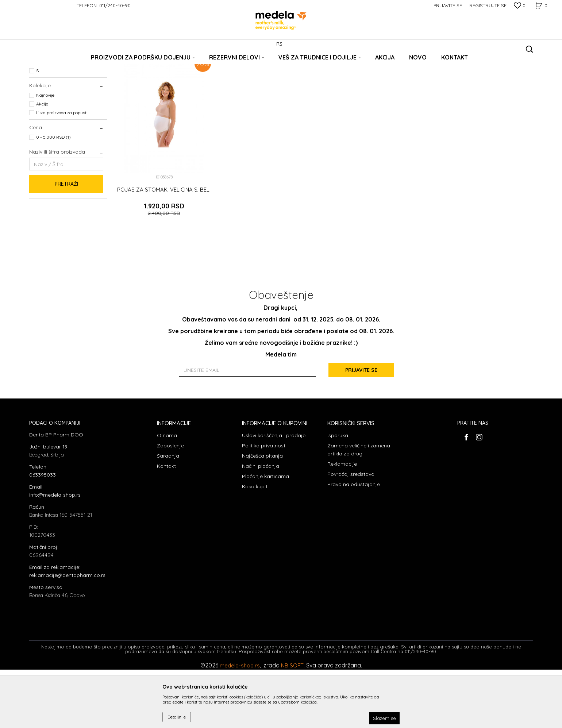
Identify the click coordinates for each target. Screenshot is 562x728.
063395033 (43, 533)
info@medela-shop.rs (55, 553)
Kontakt (166, 524)
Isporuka (338, 493)
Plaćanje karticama (265, 534)
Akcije (42, 162)
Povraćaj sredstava (351, 532)
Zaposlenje (170, 504)
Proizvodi (71, 63)
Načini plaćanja (261, 524)
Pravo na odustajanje (354, 542)
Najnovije (45, 153)
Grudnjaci (42, 96)
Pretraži (66, 242)
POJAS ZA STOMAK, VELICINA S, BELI (164, 248)
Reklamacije (342, 522)
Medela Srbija (43, 63)
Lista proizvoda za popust (61, 171)
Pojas (38, 105)
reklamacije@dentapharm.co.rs (67, 633)
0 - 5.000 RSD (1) (53, 195)
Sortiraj (351, 75)
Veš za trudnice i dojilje (108, 63)
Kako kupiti (255, 544)
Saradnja (168, 514)
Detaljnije (177, 717)
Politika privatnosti (264, 504)
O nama (167, 493)
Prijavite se (361, 428)
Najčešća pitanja (262, 514)
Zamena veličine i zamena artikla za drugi (359, 508)
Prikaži (456, 75)
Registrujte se (488, 5)
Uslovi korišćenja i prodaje (274, 493)
